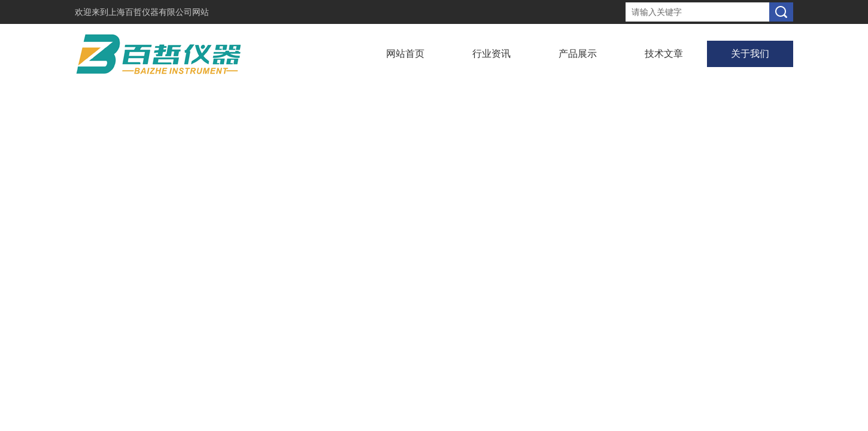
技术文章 (664, 54)
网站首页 (405, 54)
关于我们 (750, 54)
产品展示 (578, 54)
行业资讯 (491, 54)
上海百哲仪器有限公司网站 (159, 12)
